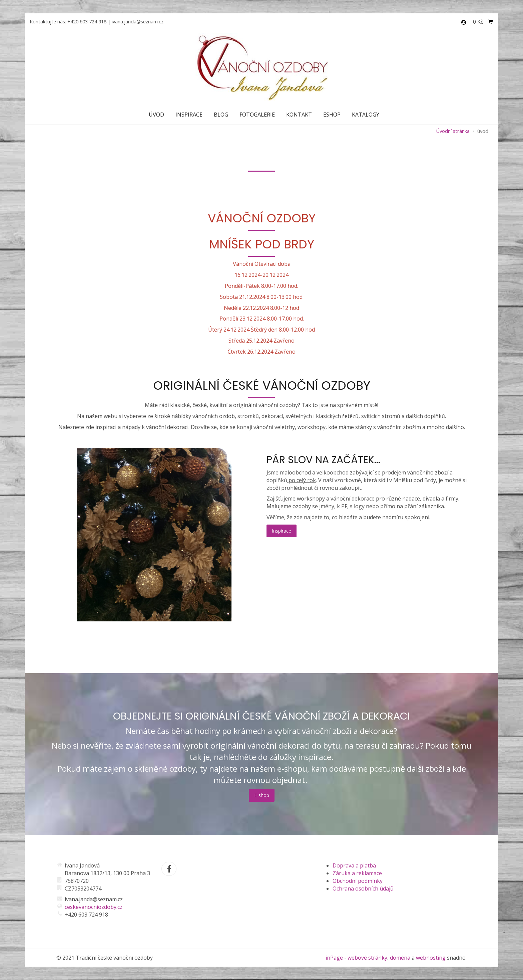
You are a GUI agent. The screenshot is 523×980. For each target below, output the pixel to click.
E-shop (262, 795)
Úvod (156, 115)
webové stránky (367, 958)
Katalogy (366, 115)
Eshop (332, 115)
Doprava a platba (354, 865)
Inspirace (189, 115)
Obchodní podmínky (358, 881)
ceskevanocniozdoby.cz (94, 907)
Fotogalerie (257, 115)
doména (400, 958)
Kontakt (299, 115)
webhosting (431, 958)
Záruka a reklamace (357, 873)
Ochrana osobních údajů (363, 889)
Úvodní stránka (453, 131)
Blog (221, 115)
